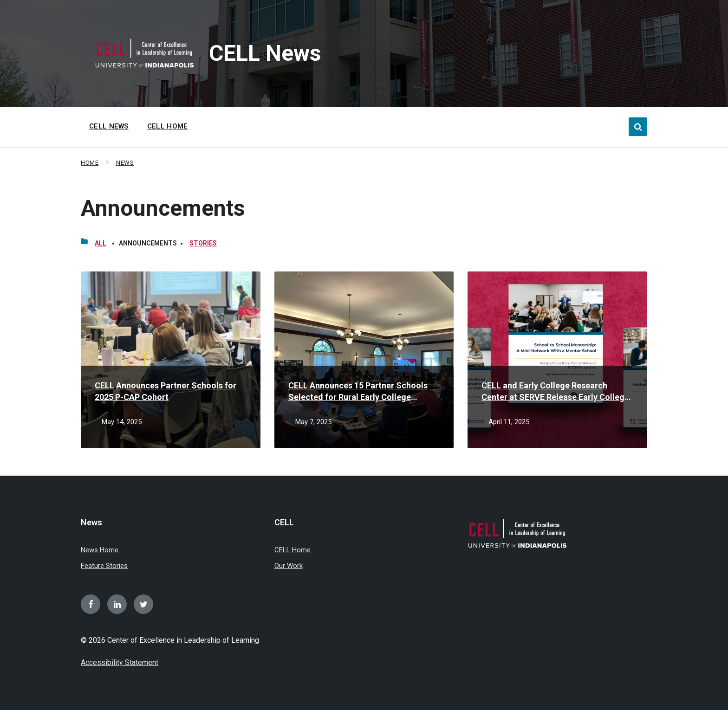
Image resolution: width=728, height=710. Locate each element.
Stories (203, 243)
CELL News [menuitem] (109, 126)
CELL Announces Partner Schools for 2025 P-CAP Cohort (166, 391)
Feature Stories (104, 566)
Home (90, 163)
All (101, 243)
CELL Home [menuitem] (168, 126)
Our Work (289, 566)
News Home (100, 550)
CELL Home (292, 550)
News (125, 163)
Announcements (163, 208)
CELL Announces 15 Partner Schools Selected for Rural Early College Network (358, 392)
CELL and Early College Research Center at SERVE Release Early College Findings (555, 392)
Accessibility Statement (120, 662)
